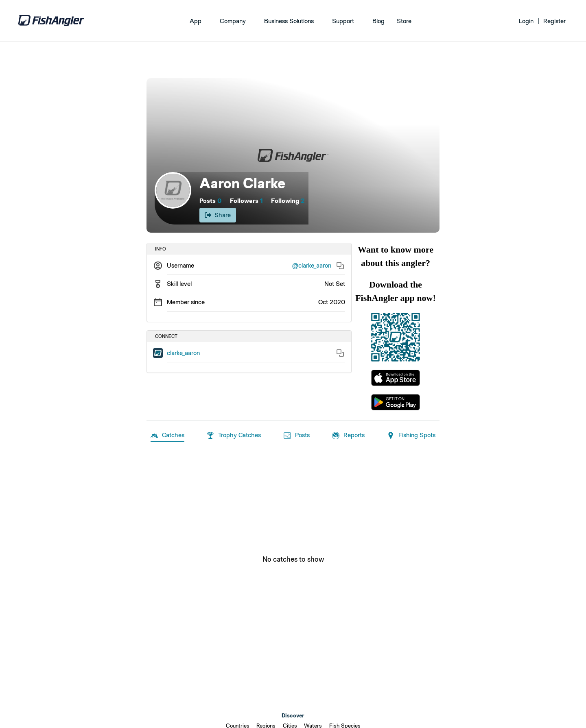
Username (180, 265)
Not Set (335, 284)
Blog (378, 21)
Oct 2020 (332, 302)
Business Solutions (289, 21)
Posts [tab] (297, 436)
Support (343, 21)
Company (233, 21)
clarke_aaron (183, 353)
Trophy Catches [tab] (234, 436)
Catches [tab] (167, 436)
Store (404, 21)
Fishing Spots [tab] (411, 436)
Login (526, 21)
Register (554, 21)
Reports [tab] (348, 436)
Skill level (179, 284)
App (196, 21)
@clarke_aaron (312, 265)
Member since (186, 302)
